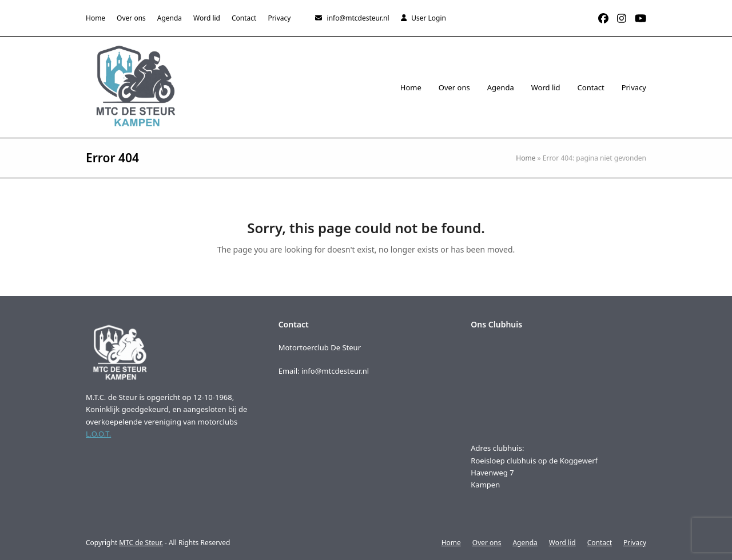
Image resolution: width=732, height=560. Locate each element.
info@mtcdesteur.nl (358, 18)
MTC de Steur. (141, 543)
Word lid (562, 543)
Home (526, 158)
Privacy (635, 543)
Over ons (487, 543)
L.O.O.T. (98, 434)
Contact (600, 543)
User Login (429, 18)
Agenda (525, 543)
